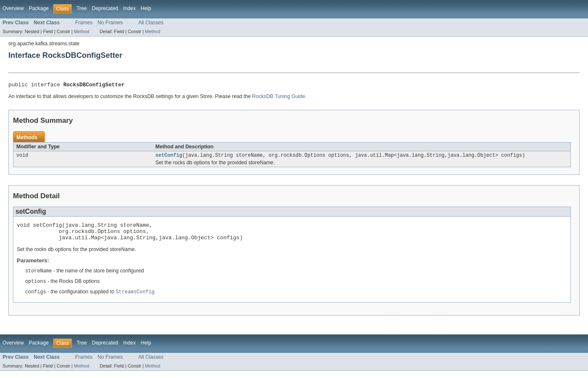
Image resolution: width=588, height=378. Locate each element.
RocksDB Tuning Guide (278, 98)
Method (81, 31)
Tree (82, 8)
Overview (13, 8)
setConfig (169, 157)
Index (130, 8)
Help (146, 8)
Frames (84, 23)
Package (39, 8)
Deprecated (105, 8)
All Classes (151, 23)
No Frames (110, 23)
